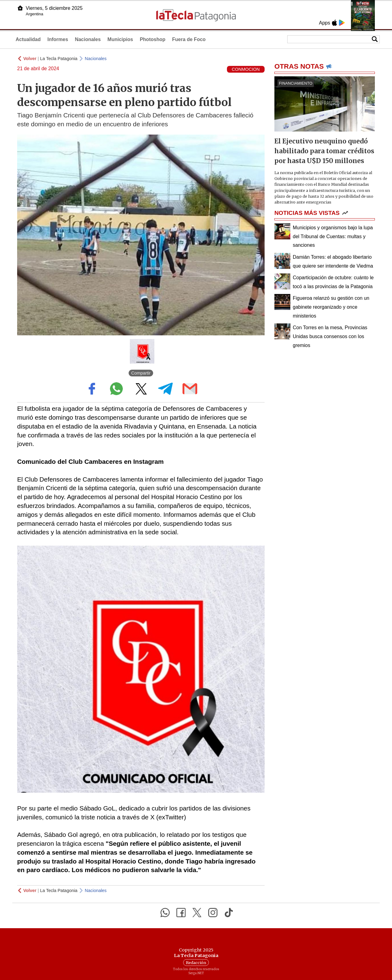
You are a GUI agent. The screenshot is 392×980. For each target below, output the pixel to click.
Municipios (120, 39)
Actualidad (28, 39)
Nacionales (88, 39)
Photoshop (153, 39)
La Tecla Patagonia (59, 59)
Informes (58, 39)
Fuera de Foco (189, 39)
